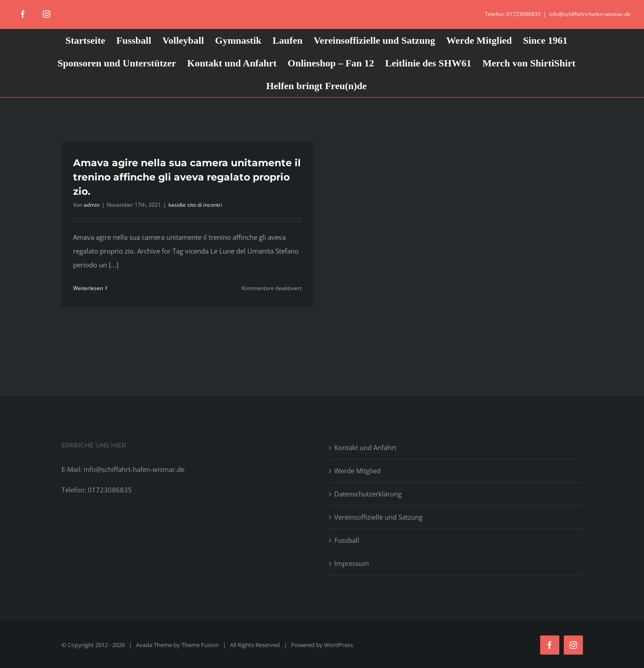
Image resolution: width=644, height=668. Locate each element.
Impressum (352, 563)
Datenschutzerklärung (368, 494)
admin (92, 205)
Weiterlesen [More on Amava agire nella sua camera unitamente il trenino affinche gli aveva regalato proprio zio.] (88, 288)
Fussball (347, 540)
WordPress (338, 645)
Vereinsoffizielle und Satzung (378, 517)
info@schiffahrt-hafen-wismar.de (590, 14)
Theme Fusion (200, 645)
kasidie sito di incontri (195, 205)
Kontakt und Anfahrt (365, 447)
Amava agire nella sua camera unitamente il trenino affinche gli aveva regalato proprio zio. (187, 177)
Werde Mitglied (357, 471)
